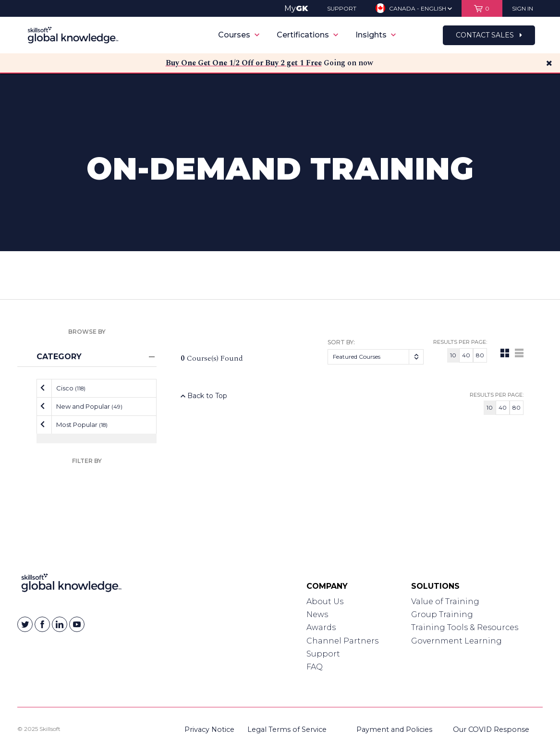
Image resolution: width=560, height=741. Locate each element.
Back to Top (204, 396)
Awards (321, 627)
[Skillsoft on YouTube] (77, 624)
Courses (239, 35)
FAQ (315, 667)
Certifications (307, 35)
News (317, 614)
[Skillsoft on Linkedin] (60, 624)
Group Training (442, 614)
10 (453, 355)
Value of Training (445, 601)
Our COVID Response (491, 729)
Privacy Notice (209, 729)
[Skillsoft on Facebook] (42, 624)
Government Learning (457, 641)
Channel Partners (342, 641)
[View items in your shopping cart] (482, 8)
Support (323, 654)
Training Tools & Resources (465, 627)
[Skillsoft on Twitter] (25, 624)
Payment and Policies (394, 729)
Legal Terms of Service (287, 729)
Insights (376, 35)
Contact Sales (489, 35)
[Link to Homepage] (71, 585)
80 (480, 355)
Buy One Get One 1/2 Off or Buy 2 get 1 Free (244, 63)
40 (466, 355)
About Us (325, 601)
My (296, 8)
